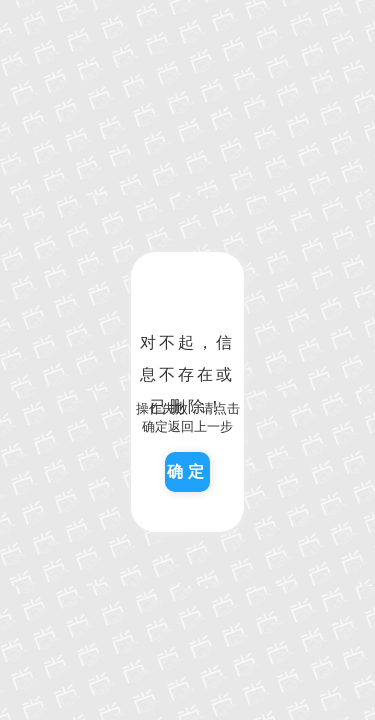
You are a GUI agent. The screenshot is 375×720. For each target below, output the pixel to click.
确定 (188, 471)
